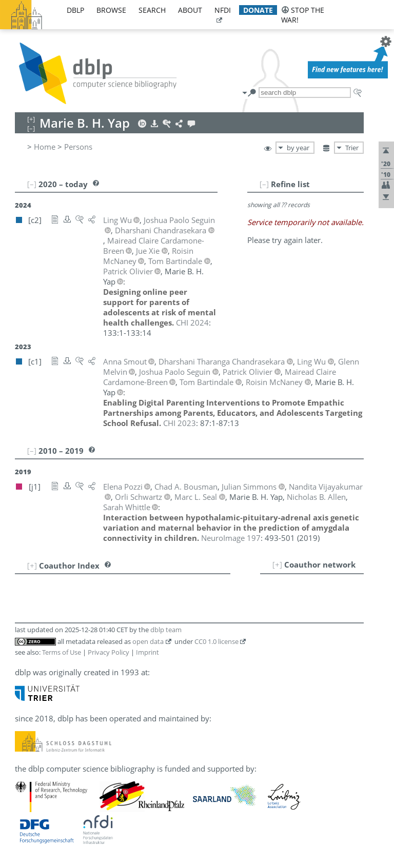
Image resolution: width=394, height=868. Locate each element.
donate (258, 10)
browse (111, 10)
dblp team (166, 630)
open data (148, 641)
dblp (75, 10)
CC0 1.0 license (216, 641)
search (152, 10)
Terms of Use (62, 652)
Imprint (147, 652)
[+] (277, 564)
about (190, 10)
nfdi (223, 10)
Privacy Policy (109, 652)
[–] (264, 184)
